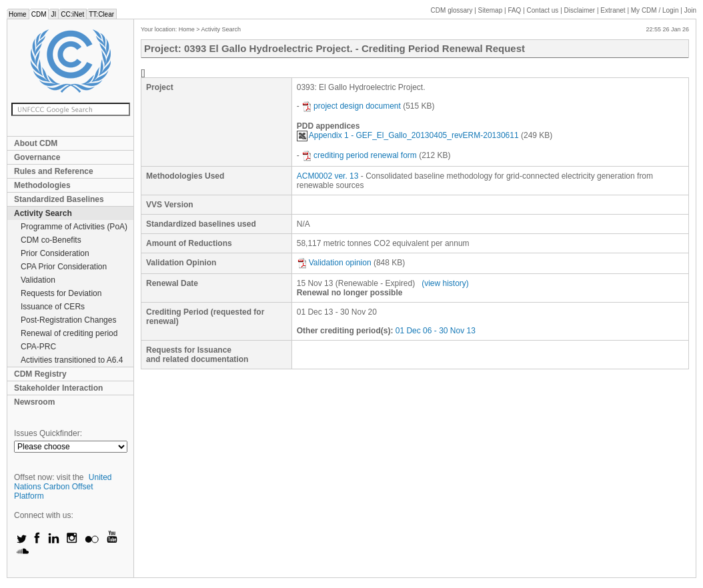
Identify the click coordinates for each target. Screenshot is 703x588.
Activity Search (43, 213)
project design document (351, 106)
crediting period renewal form (359, 155)
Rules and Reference (54, 171)
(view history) (445, 283)
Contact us (543, 10)
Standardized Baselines (59, 199)
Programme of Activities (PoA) (74, 227)
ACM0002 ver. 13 (328, 176)
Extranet (613, 10)
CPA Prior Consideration (64, 267)
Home (18, 14)
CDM (39, 14)
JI (53, 14)
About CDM (36, 143)
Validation (38, 280)
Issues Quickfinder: (48, 433)
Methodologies (42, 185)
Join (690, 10)
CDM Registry (40, 374)
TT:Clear (101, 14)
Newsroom (34, 402)
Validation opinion (334, 263)
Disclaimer (580, 10)
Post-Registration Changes (68, 320)
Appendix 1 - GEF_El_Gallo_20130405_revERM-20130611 (408, 135)
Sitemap (491, 10)
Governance (37, 157)
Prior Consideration (55, 253)
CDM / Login (656, 10)
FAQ (514, 10)
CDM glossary (452, 10)
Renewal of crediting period (69, 333)
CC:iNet (72, 14)
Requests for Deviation (61, 293)
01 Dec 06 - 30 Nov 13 (436, 331)
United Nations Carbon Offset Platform (63, 487)
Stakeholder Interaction (58, 388)
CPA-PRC (38, 347)
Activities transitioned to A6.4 (72, 360)
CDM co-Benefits (51, 240)
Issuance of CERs (53, 307)
